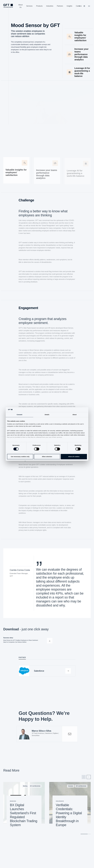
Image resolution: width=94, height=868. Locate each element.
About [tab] (75, 415)
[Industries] (50, 6)
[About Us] (20, 6)
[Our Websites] (84, 6)
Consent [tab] (20, 415)
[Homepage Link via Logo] (8, 6)
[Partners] (60, 6)
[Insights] (69, 6)
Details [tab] (47, 415)
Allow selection (47, 457)
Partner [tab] (22, 657)
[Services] (29, 6)
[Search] (79, 6)
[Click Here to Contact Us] (89, 6)
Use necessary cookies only (20, 457)
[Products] (39, 6)
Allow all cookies (74, 457)
